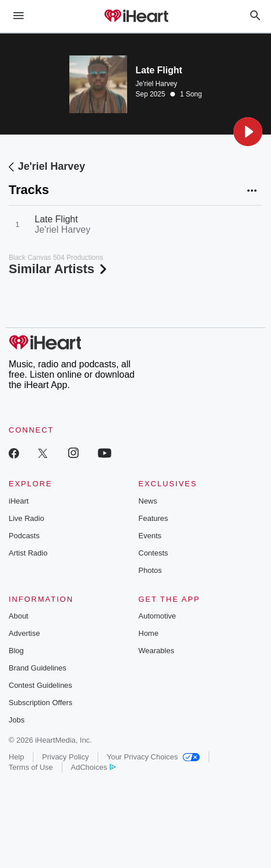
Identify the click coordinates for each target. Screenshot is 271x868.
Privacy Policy (66, 757)
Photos (150, 570)
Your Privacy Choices (153, 757)
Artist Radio (28, 553)
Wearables (157, 651)
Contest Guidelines (40, 685)
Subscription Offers (40, 703)
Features (153, 518)
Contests (153, 553)
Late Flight (56, 219)
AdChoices (93, 767)
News (148, 501)
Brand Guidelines (38, 668)
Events (150, 536)
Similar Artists (59, 269)
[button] (248, 132)
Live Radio (26, 518)
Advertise (24, 633)
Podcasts (24, 536)
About (18, 616)
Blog (16, 651)
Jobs (16, 720)
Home (149, 633)
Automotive (157, 616)
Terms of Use (31, 767)
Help (16, 757)
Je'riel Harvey (157, 84)
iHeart (19, 501)
